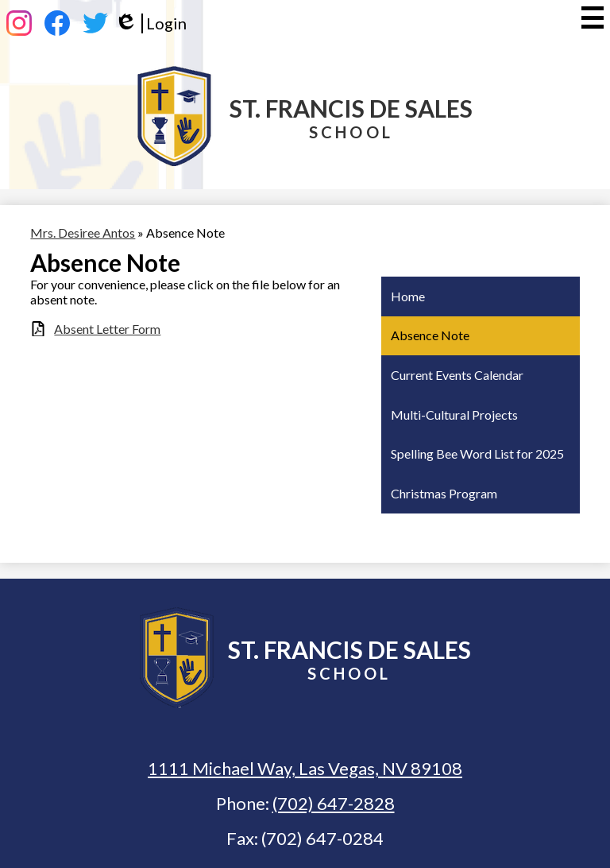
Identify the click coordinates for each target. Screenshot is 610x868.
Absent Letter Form (107, 329)
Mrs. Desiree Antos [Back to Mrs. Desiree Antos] (83, 232)
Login (151, 23)
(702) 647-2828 (334, 803)
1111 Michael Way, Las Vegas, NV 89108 (305, 768)
